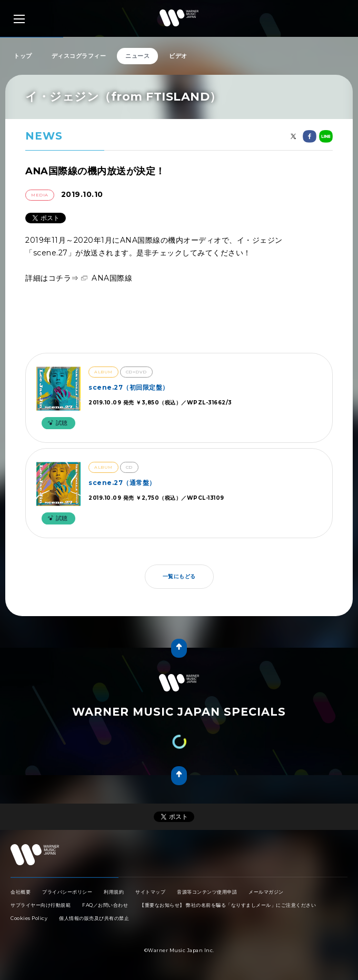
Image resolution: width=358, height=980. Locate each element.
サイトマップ (150, 892)
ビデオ (178, 56)
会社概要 (21, 892)
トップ (23, 56)
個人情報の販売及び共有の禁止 (94, 918)
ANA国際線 (112, 278)
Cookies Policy (29, 918)
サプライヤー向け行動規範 (41, 905)
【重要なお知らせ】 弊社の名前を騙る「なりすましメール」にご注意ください (228, 905)
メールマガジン (266, 892)
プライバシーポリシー (67, 892)
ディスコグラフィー (79, 56)
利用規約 (114, 892)
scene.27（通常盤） (122, 483)
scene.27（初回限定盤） (129, 387)
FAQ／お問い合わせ (105, 905)
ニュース (137, 56)
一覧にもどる (179, 576)
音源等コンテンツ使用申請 (207, 892)
